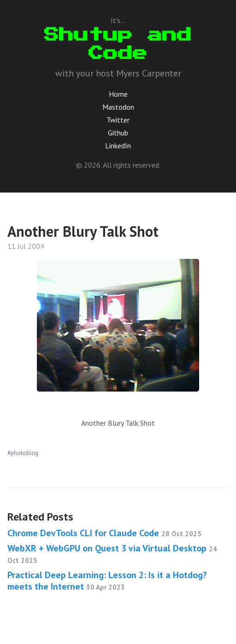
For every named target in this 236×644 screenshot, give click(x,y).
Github (118, 133)
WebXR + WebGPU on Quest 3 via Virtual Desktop (112, 553)
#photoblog (23, 453)
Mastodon (118, 107)
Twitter (118, 120)
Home (118, 94)
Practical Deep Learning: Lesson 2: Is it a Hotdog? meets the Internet (107, 581)
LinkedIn (118, 146)
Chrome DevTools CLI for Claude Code (104, 533)
